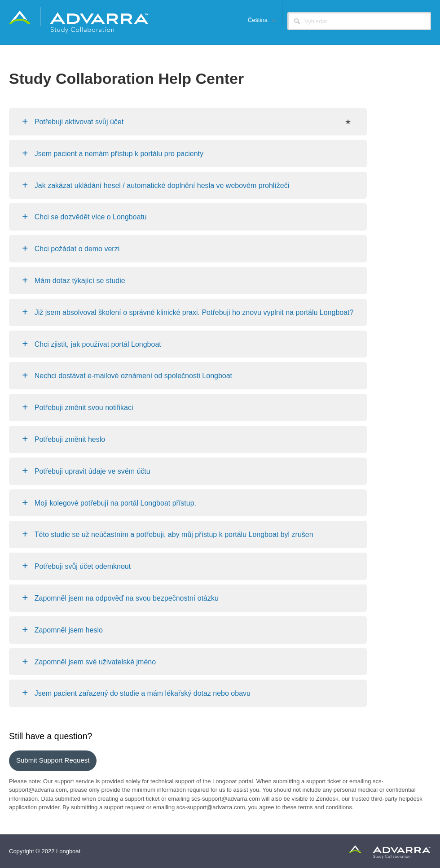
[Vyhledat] (359, 21)
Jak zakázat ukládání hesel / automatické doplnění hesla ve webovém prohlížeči (162, 185)
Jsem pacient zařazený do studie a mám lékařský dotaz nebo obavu (143, 693)
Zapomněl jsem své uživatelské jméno (95, 662)
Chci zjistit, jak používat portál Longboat (98, 344)
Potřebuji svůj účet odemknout (83, 566)
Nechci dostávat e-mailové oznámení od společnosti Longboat (133, 376)
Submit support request (53, 760)
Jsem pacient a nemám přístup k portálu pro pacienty (119, 154)
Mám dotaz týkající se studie (80, 281)
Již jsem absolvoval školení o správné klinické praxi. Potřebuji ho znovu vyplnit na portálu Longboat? (194, 312)
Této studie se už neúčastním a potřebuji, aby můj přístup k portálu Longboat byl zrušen (174, 534)
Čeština (259, 20)
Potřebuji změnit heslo (70, 439)
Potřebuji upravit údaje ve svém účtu (92, 471)
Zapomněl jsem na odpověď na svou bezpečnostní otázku (127, 598)
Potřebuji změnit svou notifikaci (84, 408)
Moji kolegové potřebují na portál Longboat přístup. (115, 503)
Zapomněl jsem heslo (69, 630)
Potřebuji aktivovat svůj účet (79, 122)
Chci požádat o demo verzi (77, 249)
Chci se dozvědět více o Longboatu (91, 217)
